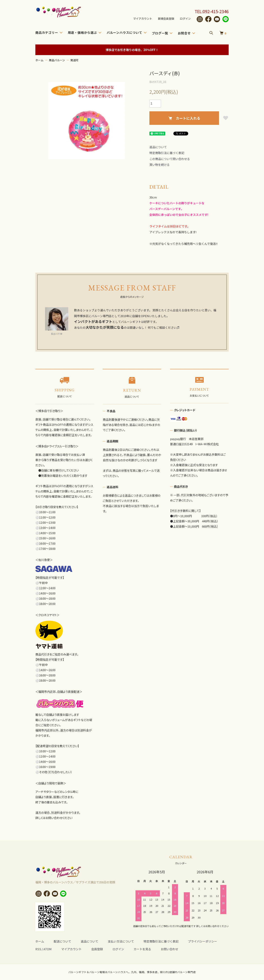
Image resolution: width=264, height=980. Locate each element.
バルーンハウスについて (124, 32)
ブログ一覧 (160, 33)
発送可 (74, 60)
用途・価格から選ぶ (82, 32)
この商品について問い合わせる (170, 159)
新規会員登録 (165, 18)
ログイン (185, 18)
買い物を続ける (160, 165)
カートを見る (142, 949)
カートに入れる (184, 118)
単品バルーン (57, 60)
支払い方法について (121, 941)
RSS (38, 949)
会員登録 (97, 949)
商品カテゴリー (47, 32)
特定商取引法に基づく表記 (167, 153)
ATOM (48, 949)
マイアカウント (140, 18)
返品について (158, 147)
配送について (62, 941)
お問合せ (184, 33)
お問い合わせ (169, 949)
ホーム (39, 60)
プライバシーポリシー (203, 941)
